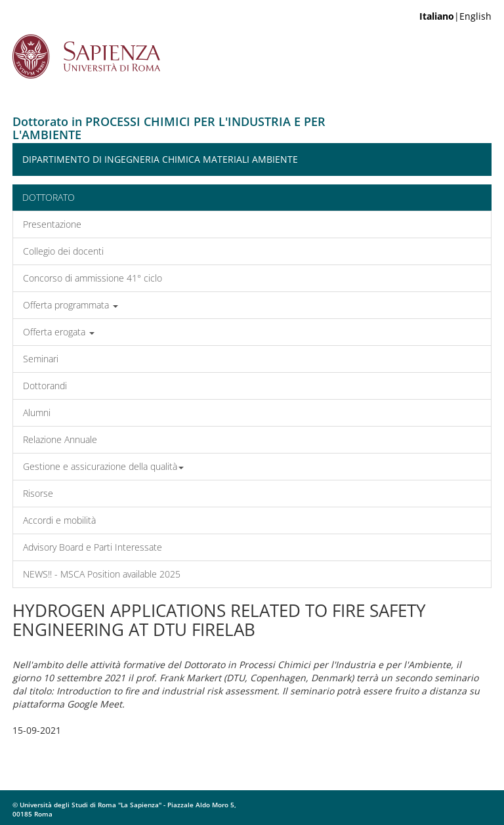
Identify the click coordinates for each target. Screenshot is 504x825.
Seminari (41, 359)
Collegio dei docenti (63, 251)
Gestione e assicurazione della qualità (103, 466)
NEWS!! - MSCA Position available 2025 (102, 574)
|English (455, 16)
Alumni (37, 412)
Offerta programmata (71, 305)
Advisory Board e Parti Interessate (93, 547)
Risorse (38, 493)
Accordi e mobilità (59, 520)
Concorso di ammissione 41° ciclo (93, 278)
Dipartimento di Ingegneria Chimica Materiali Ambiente (160, 159)
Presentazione (52, 224)
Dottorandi (45, 386)
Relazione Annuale (60, 439)
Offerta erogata (59, 332)
